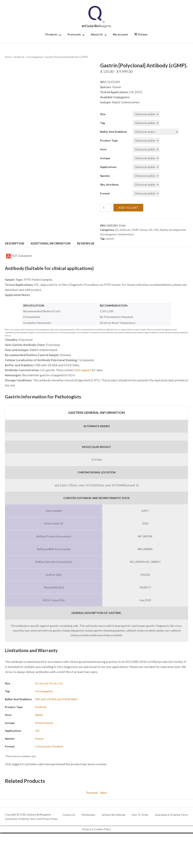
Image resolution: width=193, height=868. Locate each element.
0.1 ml (39, 683)
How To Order (140, 815)
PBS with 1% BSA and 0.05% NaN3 (56, 699)
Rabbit (164, 230)
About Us (97, 34)
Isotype (105, 158)
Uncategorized (177, 230)
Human (144, 230)
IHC (151, 230)
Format (105, 193)
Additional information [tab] (51, 243)
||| (117, 230)
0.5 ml (53, 683)
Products (52, 34)
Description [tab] (14, 243)
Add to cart (128, 208)
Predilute (58, 746)
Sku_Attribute (109, 185)
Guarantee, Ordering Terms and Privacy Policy (31, 819)
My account (120, 34)
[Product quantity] (106, 208)
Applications (108, 167)
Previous (92, 793)
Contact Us (69, 815)
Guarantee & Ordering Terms (171, 815)
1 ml (60, 683)
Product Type (109, 140)
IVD (156, 230)
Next (104, 793)
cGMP (135, 230)
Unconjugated (35, 57)
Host (103, 149)
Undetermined (125, 234)
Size (103, 114)
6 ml (46, 683)
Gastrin (110, 239)
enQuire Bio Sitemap (113, 815)
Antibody (19, 57)
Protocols (74, 34)
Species (105, 176)
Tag (102, 123)
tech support (83, 370)
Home (8, 57)
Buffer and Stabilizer (114, 132)
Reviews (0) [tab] (86, 243)
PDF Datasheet (19, 256)
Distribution (88, 815)
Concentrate (43, 746)
